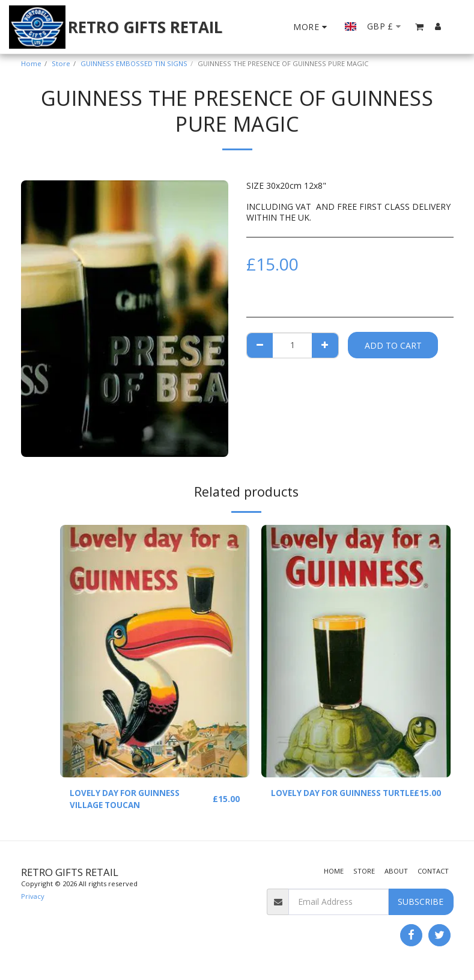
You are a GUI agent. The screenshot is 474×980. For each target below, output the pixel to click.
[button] (420, 27)
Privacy (33, 897)
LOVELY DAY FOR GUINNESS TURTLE (328, 800)
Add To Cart (393, 345)
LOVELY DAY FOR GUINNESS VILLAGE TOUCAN (126, 800)
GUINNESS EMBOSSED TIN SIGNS (134, 63)
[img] (155, 651)
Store (61, 63)
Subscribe (421, 903)
